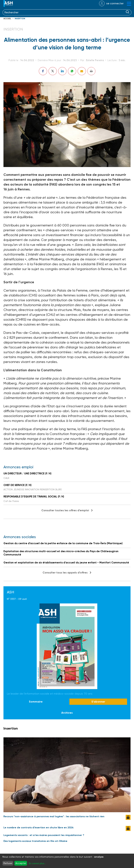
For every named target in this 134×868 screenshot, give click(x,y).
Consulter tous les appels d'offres (65, 573)
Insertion (20, 19)
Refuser (8, 863)
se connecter (115, 3)
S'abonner (98, 702)
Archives (67, 713)
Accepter (21, 863)
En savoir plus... (37, 863)
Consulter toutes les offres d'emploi (65, 510)
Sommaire (36, 702)
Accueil (7, 19)
